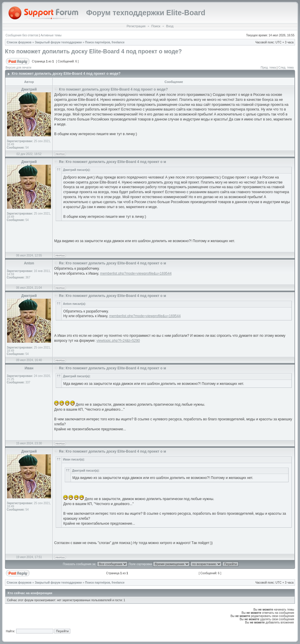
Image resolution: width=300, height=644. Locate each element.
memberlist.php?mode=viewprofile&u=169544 (136, 273)
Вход (170, 26)
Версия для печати (18, 68)
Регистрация (136, 26)
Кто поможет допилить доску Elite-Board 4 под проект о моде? (93, 51)
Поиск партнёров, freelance (105, 42)
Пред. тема (268, 68)
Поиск (156, 26)
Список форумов (19, 42)
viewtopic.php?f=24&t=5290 (118, 341)
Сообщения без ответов (22, 35)
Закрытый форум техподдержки (58, 42)
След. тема (286, 68)
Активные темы (51, 35)
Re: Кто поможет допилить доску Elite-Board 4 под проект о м (112, 162)
